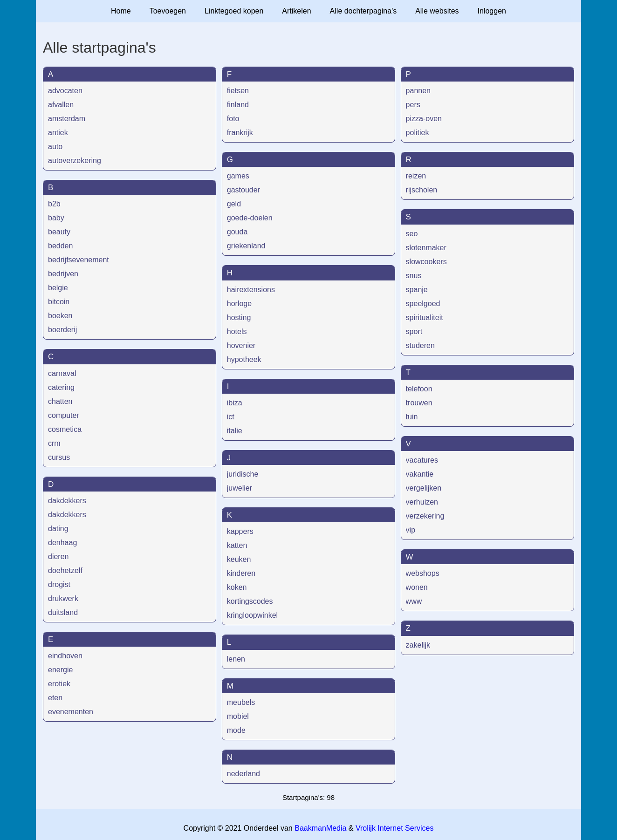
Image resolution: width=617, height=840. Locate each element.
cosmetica (65, 429)
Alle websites (437, 11)
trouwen (419, 403)
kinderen (241, 573)
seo (412, 234)
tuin (412, 417)
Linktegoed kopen (234, 11)
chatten (60, 401)
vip (411, 530)
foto (233, 119)
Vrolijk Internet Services (394, 828)
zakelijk (418, 645)
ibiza (235, 403)
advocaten (65, 91)
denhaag (62, 543)
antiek (58, 133)
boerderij (62, 330)
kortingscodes (250, 601)
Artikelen (296, 11)
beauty (59, 232)
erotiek (59, 684)
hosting (239, 318)
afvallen (61, 105)
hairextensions (251, 290)
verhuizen (422, 502)
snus (414, 276)
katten (237, 545)
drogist (59, 584)
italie (235, 431)
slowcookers (426, 262)
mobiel (238, 716)
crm (54, 443)
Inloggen (492, 11)
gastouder (243, 190)
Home (121, 11)
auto (55, 147)
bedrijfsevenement (79, 260)
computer (64, 415)
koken (237, 587)
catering (61, 387)
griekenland (246, 246)
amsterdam (67, 119)
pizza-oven (424, 119)
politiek (418, 133)
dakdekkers (67, 501)
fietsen (238, 91)
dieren (58, 557)
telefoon (419, 389)
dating (58, 529)
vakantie (420, 474)
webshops (423, 573)
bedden (60, 246)
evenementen (71, 712)
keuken (239, 559)
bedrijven (63, 274)
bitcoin (59, 302)
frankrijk (240, 133)
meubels (241, 702)
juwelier (240, 488)
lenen (236, 659)
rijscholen (422, 190)
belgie (58, 288)
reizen (416, 176)
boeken (60, 316)
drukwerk (63, 598)
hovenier (241, 345)
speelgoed (423, 304)
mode (236, 730)
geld (234, 204)
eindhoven (65, 656)
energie (60, 670)
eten (55, 698)
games (238, 176)
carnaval (62, 373)
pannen (418, 91)
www (414, 601)
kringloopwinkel (252, 615)
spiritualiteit (425, 318)
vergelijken (424, 488)
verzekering (425, 516)
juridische (243, 474)
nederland (243, 774)
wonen (417, 587)
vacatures (422, 460)
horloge (239, 304)
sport (414, 331)
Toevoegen (168, 11)
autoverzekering (75, 160)
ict (231, 417)
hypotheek (244, 359)
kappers (240, 531)
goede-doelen (250, 218)
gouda (237, 232)
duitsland (63, 612)
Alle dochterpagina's (363, 11)
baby (56, 218)
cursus (59, 457)
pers (413, 105)
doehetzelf (65, 570)
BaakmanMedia (320, 828)
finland (238, 105)
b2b (54, 204)
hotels (237, 331)
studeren (420, 345)
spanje (417, 290)
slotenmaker (426, 248)
